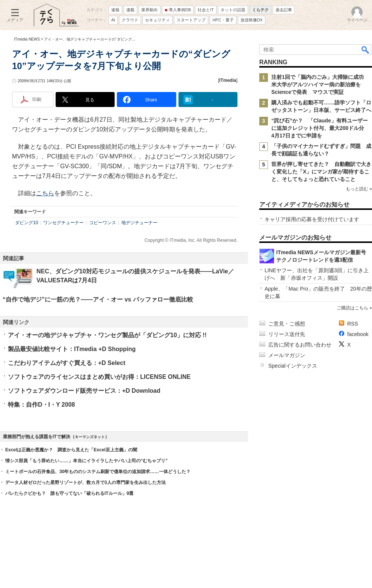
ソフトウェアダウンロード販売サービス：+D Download (84, 391)
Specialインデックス (293, 366)
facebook (358, 334)
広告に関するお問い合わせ (300, 345)
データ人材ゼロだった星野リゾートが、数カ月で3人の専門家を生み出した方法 (85, 482)
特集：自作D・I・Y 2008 (41, 405)
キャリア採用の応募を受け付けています (312, 219)
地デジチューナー (139, 223)
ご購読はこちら (352, 308)
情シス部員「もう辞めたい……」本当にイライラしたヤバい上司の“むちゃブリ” (86, 461)
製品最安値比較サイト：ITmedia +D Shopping (72, 349)
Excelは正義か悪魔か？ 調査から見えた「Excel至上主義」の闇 (71, 450)
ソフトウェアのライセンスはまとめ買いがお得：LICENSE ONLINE (99, 377)
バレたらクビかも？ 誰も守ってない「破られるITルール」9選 (69, 493)
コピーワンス (103, 223)
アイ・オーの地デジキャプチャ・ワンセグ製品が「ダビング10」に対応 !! (107, 335)
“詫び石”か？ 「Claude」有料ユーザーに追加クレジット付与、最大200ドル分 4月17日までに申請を (320, 128)
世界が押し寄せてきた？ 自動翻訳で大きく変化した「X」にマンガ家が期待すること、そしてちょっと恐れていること (321, 172)
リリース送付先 (287, 334)
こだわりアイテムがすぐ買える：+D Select (67, 363)
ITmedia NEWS (27, 39)
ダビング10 (26, 223)
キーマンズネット (90, 437)
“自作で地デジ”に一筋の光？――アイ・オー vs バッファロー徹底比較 (98, 299)
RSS (353, 324)
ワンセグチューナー (64, 223)
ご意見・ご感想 (287, 324)
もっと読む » (359, 189)
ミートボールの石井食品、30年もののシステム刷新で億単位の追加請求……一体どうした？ (98, 472)
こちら (45, 193)
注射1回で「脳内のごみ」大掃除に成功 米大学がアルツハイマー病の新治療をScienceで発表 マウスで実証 (320, 84)
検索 (366, 50)
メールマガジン (287, 355)
